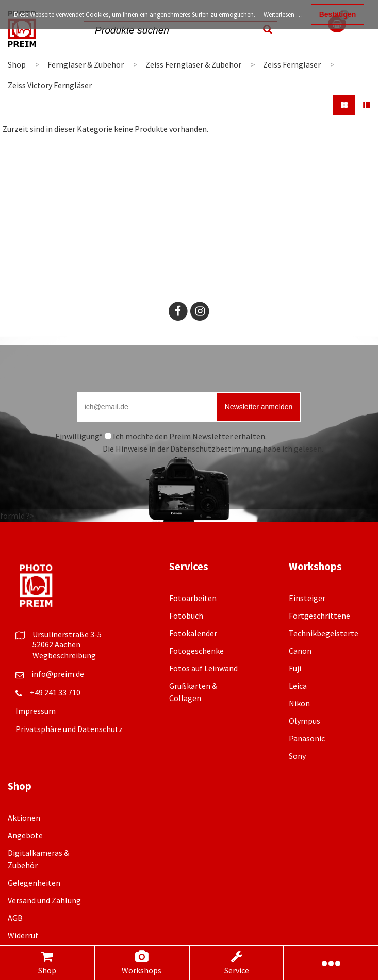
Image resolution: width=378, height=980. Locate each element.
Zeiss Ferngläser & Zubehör (193, 64)
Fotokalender (193, 633)
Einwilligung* (79, 436)
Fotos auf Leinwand (203, 668)
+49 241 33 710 (55, 692)
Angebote (25, 835)
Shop (47, 963)
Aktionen (24, 818)
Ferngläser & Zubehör (86, 64)
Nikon (299, 703)
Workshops (142, 963)
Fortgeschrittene (319, 616)
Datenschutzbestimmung (216, 449)
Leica (298, 686)
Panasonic (307, 738)
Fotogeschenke (196, 651)
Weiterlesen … (283, 15)
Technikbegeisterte (324, 633)
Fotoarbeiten (193, 598)
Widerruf (23, 935)
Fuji (295, 668)
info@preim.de (58, 674)
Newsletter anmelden (259, 407)
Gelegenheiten (34, 883)
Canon (300, 651)
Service (236, 963)
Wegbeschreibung (64, 655)
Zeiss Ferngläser (292, 64)
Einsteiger (307, 598)
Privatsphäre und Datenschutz (69, 729)
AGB (15, 918)
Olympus (305, 721)
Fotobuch (186, 616)
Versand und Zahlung (44, 900)
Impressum (36, 711)
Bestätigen (338, 14)
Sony (297, 756)
